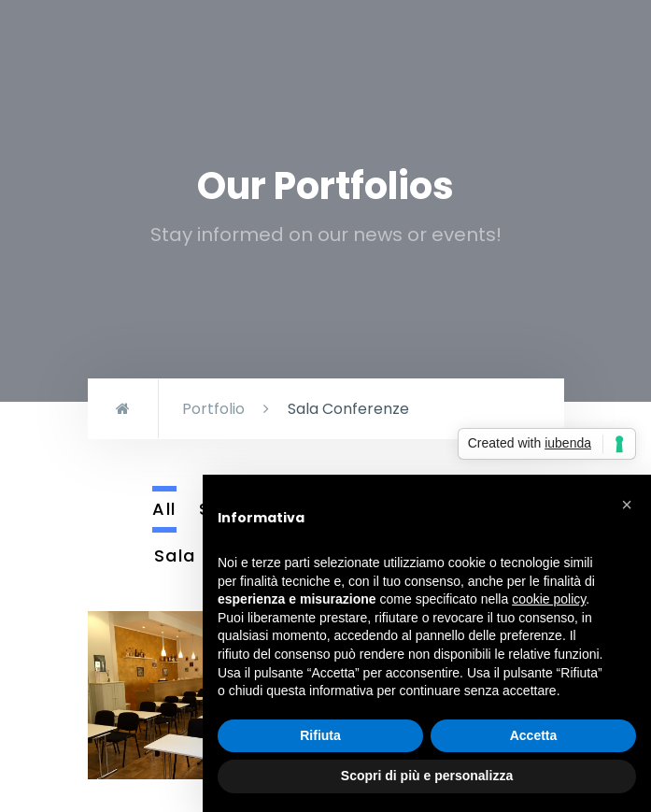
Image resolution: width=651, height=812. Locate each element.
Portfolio (213, 409)
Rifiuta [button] (320, 735)
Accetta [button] (534, 735)
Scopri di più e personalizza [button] (427, 776)
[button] (627, 505)
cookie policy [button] (549, 599)
